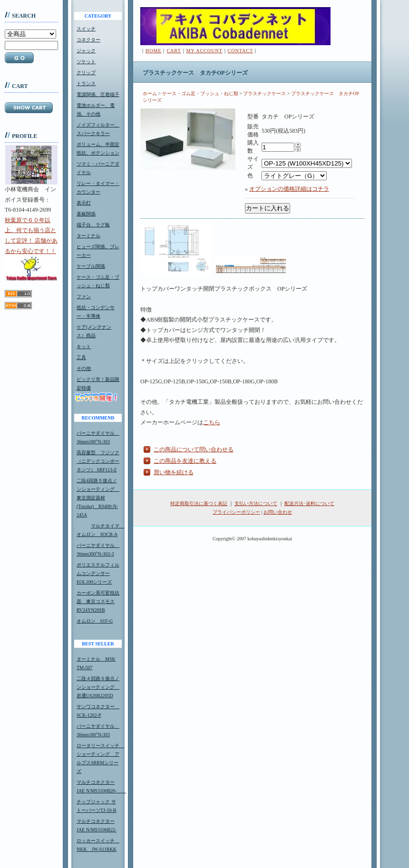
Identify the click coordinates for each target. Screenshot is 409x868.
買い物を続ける (174, 472)
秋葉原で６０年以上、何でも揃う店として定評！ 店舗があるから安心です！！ (31, 249)
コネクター (88, 40)
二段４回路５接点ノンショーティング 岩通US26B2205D (98, 687)
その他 (84, 368)
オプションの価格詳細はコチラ (289, 189)
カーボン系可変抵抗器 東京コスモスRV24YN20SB (98, 601)
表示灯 (84, 203)
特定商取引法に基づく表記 (199, 503)
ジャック (86, 51)
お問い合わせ (278, 512)
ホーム (150, 93)
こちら (212, 422)
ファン (84, 297)
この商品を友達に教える (185, 461)
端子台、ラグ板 (93, 225)
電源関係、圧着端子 (98, 94)
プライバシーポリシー (236, 512)
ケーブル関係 (91, 266)
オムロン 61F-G (95, 621)
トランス (86, 83)
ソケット (86, 62)
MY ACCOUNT (204, 51)
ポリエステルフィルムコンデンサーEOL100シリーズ (98, 573)
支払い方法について (256, 503)
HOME (153, 51)
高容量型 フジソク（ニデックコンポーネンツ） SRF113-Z (98, 461)
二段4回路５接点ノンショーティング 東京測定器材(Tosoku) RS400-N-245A (98, 498)
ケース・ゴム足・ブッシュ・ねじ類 (200, 93)
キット (84, 346)
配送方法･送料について (309, 503)
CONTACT (240, 51)
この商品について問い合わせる (194, 449)
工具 (81, 357)
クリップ (86, 73)
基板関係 (86, 214)
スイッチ (86, 29)
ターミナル (88, 236)
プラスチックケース (264, 93)
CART (174, 51)
